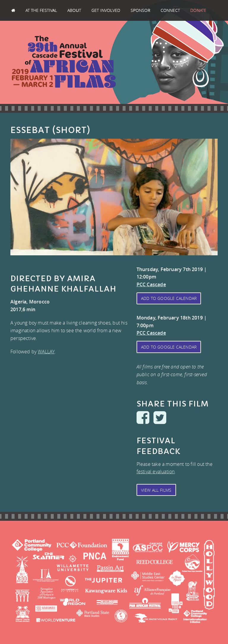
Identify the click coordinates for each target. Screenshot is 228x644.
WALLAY (46, 352)
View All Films (156, 490)
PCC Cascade (151, 284)
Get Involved (106, 10)
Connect (170, 10)
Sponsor (140, 10)
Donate (198, 10)
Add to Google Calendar (169, 298)
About (74, 10)
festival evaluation (156, 471)
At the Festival (41, 10)
